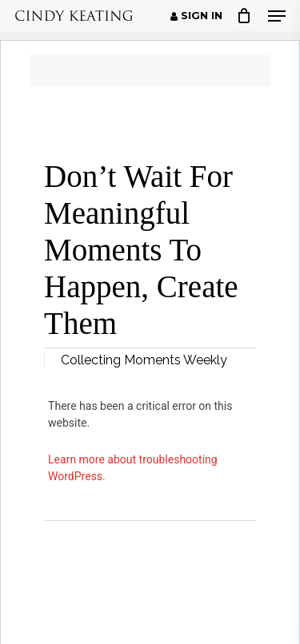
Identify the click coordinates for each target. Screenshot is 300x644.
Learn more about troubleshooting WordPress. (133, 468)
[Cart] (244, 16)
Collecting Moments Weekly (144, 360)
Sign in (196, 16)
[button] (277, 16)
